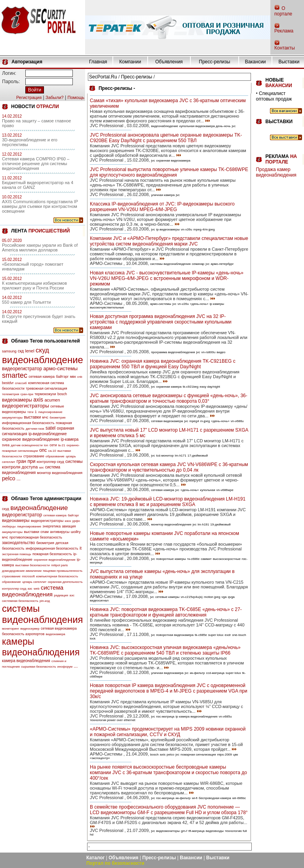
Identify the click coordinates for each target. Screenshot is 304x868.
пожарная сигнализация (198, 755)
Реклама (284, 31)
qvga (231, 597)
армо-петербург (222, 264)
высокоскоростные (227, 559)
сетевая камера (42, 377)
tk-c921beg (191, 387)
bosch (62, 394)
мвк (73, 377)
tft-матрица (197, 831)
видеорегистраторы (26, 406)
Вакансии (256, 62)
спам (45, 532)
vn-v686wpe (225, 490)
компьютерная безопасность (57, 576)
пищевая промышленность (63, 571)
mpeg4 (194, 421)
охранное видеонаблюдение (31, 439)
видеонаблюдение (43, 360)
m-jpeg (205, 421)
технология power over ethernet (113, 720)
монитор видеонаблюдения (60, 473)
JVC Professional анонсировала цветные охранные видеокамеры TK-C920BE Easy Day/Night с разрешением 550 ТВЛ (166, 138)
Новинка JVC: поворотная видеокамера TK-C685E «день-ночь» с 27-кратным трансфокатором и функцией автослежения (166, 612)
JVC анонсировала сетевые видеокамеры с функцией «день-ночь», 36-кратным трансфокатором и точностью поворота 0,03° (169, 398)
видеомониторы (168, 831)
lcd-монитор (165, 456)
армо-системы (61, 368)
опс (43, 450)
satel (50, 428)
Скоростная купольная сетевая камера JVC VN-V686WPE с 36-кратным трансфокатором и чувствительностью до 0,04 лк (169, 467)
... (19, 479)
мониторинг (10, 629)
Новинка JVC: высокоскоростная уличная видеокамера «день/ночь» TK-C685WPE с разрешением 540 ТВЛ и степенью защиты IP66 (165, 650)
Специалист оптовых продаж (274, 96)
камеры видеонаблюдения (41, 647)
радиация (61, 595)
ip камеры (217, 304)
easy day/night (210, 387)
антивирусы (60, 532)
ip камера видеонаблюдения (197, 717)
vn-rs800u (209, 352)
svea (6, 445)
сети (53, 445)
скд (21, 351)
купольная (207, 490)
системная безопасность (20, 601)
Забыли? (55, 97)
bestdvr (8, 383)
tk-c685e (201, 635)
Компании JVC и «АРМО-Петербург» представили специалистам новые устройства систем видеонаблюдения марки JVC (169, 241)
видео (221, 352)
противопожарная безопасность (36, 537)
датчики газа (35, 429)
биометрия (57, 418)
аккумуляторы (12, 418)
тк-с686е (193, 559)
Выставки (289, 62)
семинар (198, 264)
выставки (32, 417)
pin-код (45, 601)
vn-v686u (237, 421)
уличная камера (163, 195)
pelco (9, 478)
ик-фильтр (197, 673)
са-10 (52, 451)
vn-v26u (186, 229)
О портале (283, 11)
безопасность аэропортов (23, 634)
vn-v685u (225, 717)
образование (55, 456)
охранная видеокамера (173, 161)
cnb (80, 377)
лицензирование (50, 412)
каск (68, 521)
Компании (130, 62)
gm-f (184, 831)
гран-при (27, 394)
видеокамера (56, 634)
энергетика (52, 526)
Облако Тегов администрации (46, 499)
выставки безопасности (33, 565)
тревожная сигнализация (46, 388)
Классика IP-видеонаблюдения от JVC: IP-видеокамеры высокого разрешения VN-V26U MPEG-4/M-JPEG (162, 207)
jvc (234, 126)
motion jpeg (212, 597)
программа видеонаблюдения (173, 352)
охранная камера (169, 387)
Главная (98, 62)
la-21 (62, 445)
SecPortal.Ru (103, 77)
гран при (26, 461)
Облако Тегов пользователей (46, 341)
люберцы (9, 526)
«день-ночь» (199, 304)
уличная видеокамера (167, 673)
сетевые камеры (167, 597)
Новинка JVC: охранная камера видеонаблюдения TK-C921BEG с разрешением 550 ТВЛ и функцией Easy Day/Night (163, 364)
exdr (228, 635)
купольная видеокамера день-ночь (205, 126)
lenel (29, 351)
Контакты (285, 48)
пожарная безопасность (52, 554)
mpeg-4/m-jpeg (204, 229)
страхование (34, 456)
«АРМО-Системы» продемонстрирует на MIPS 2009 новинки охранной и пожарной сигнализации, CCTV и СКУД (168, 732)
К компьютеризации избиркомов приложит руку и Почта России (34, 286)
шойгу (76, 532)
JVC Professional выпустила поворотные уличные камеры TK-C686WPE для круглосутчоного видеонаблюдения (169, 172)
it (81, 548)
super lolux (216, 635)
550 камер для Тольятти (26, 302)
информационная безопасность (28, 423)
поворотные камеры (171, 559)
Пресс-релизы (215, 62)
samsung (9, 351)
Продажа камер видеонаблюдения (276, 172)
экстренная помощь (17, 554)
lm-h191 (203, 524)
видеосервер (30, 629)
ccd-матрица (215, 673)
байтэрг (62, 377)
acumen (52, 400)
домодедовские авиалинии (22, 571)
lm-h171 (181, 456)
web (37, 589)
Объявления (169, 62)
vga (224, 597)
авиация (69, 526)
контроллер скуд (50, 462)
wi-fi (195, 798)
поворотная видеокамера (175, 635)
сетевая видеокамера (59, 628)
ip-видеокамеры (168, 229)
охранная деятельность (65, 582)
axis (38, 400)
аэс (72, 595)
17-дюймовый (198, 456)
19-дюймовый (220, 524)
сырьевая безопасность (38, 667)
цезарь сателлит (34, 582)
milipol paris (59, 565)
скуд (42, 350)
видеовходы (215, 831)
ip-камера (69, 439)
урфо (76, 521)
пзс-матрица (165, 717)
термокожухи (45, 394)
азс (42, 467)
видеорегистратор (22, 369)
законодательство (18, 543)
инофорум (65, 667)
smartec (15, 375)
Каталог (96, 858)
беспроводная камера (215, 798)
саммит (206, 559)
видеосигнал (99, 601)
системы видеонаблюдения (43, 614)
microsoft (28, 576)
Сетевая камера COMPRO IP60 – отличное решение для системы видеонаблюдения (36, 164)
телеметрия (10, 394)
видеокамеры (17, 400)
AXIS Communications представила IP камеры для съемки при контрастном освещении (40, 206)
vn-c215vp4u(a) (192, 597)
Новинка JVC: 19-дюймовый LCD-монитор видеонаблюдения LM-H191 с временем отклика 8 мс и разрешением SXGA (168, 502)
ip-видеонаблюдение (48, 434)
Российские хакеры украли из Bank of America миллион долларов (40, 247)
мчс (45, 417)
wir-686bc (239, 798)
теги (30, 412)
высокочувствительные (107, 307)
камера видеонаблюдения (26, 661)
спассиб (21, 383)
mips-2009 (224, 755)
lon (46, 445)
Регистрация (29, 97)
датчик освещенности (27, 445)
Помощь (76, 97)
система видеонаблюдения (33, 591)
